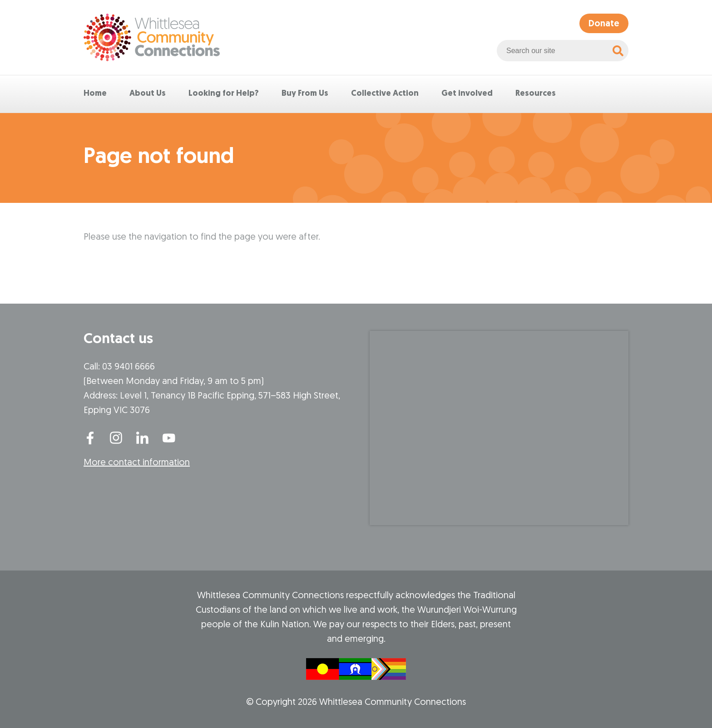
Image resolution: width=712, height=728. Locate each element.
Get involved (467, 94)
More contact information (137, 463)
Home (95, 94)
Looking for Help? (224, 94)
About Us (148, 94)
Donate (604, 24)
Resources (536, 94)
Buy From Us (305, 94)
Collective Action (385, 94)
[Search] (618, 51)
